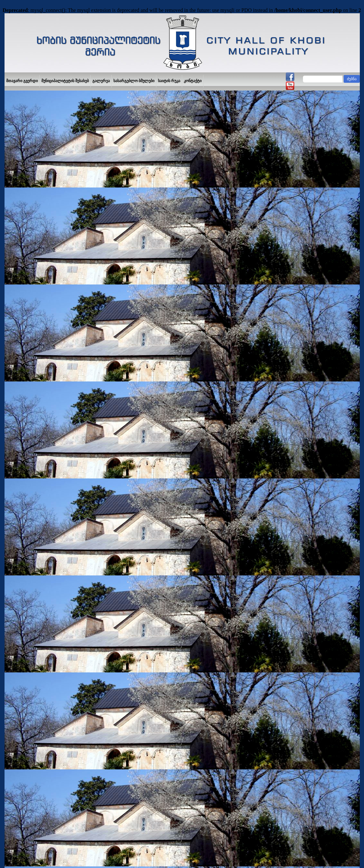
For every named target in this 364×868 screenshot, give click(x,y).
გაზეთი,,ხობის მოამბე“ (29, 612)
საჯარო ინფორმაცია (27, 357)
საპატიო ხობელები (26, 567)
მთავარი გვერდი (22, 81)
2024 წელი (115, 514)
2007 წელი (115, 457)
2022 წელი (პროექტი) (126, 488)
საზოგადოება (21, 621)
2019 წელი (115, 472)
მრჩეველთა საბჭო (25, 430)
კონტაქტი (193, 81)
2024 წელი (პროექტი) (126, 508)
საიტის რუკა (169, 81)
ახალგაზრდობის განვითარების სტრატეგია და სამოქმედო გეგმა (38, 514)
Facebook (15, 854)
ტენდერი (17, 398)
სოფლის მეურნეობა (27, 594)
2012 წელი (115, 420)
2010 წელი (115, 482)
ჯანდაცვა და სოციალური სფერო (39, 576)
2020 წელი (115, 477)
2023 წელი (115, 503)
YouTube (28, 854)
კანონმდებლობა (24, 630)
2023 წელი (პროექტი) (126, 498)
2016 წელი (115, 441)
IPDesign (320, 854)
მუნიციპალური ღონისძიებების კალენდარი (36, 441)
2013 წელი (115, 426)
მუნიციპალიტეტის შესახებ (65, 81)
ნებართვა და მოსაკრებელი (34, 489)
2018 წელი (115, 451)
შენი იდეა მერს (22, 338)
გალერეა (101, 81)
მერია (14, 348)
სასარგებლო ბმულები (134, 81)
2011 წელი (115, 415)
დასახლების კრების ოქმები (34, 462)
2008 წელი (115, 462)
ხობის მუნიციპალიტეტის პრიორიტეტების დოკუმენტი (46, 528)
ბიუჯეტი (15, 480)
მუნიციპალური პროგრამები (34, 407)
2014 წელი (115, 431)
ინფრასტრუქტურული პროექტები (39, 453)
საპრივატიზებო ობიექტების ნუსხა (39, 471)
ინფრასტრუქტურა (25, 585)
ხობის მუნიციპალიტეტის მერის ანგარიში (46, 380)
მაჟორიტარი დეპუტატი (30, 540)
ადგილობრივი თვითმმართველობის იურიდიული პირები (42, 418)
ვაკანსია (16, 389)
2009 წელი (115, 467)
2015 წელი (115, 436)
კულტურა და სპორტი (28, 558)
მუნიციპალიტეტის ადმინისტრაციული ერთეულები (43, 368)
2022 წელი (115, 493)
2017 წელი (115, 446)
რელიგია (17, 603)
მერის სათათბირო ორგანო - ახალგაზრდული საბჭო (35, 500)
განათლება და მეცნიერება (33, 549)
